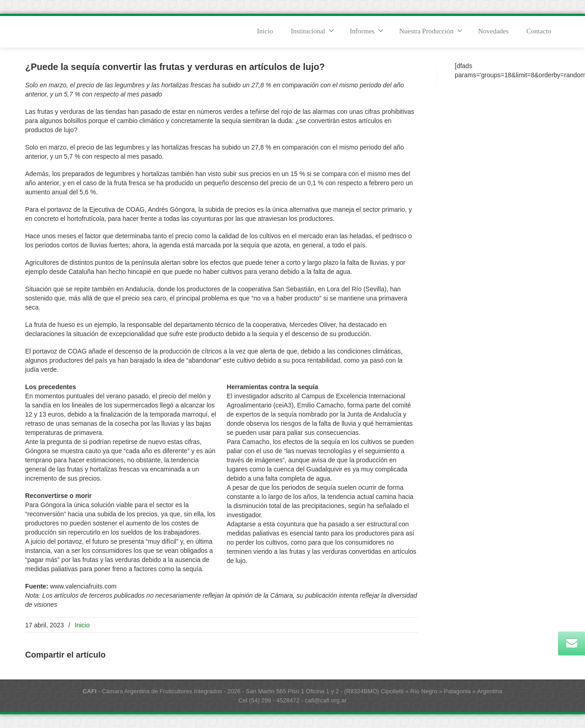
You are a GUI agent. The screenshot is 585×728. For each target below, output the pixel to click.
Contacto (539, 31)
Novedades (493, 31)
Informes (367, 31)
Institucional (312, 31)
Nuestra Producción (431, 31)
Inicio (265, 31)
